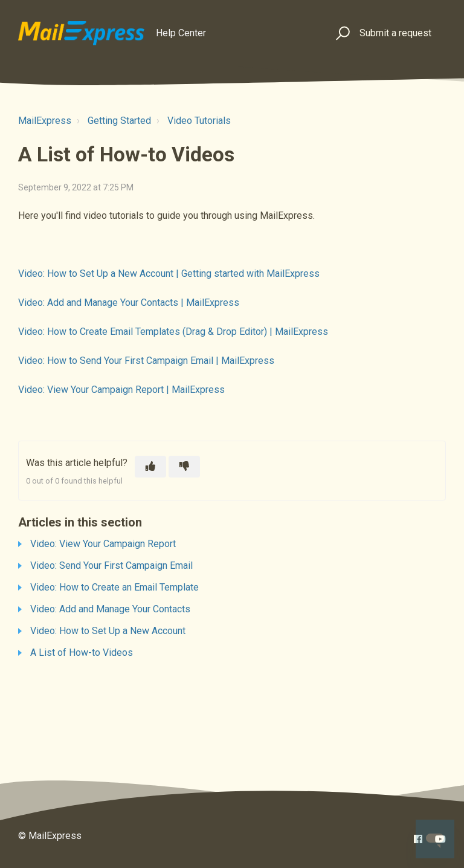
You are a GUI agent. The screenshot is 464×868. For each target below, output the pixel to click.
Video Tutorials (199, 121)
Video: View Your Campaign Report (103, 544)
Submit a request (395, 33)
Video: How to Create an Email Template (114, 587)
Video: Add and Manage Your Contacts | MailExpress (129, 303)
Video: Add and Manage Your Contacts (110, 609)
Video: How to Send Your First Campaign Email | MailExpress (146, 361)
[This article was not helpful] (184, 467)
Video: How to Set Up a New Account (108, 631)
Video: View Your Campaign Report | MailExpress (121, 390)
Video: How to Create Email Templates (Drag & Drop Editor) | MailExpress (173, 332)
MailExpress (45, 121)
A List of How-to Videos (82, 653)
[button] (341, 34)
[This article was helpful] (150, 467)
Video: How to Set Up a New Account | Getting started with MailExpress (169, 274)
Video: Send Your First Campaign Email (111, 565)
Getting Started (119, 121)
